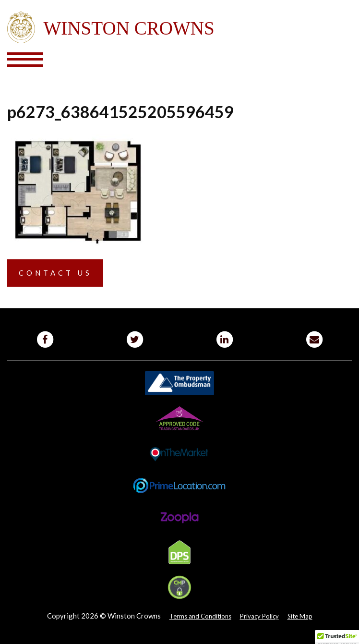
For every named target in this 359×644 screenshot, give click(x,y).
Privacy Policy (259, 616)
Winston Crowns (179, 27)
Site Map (300, 616)
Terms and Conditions (200, 616)
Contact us (55, 273)
